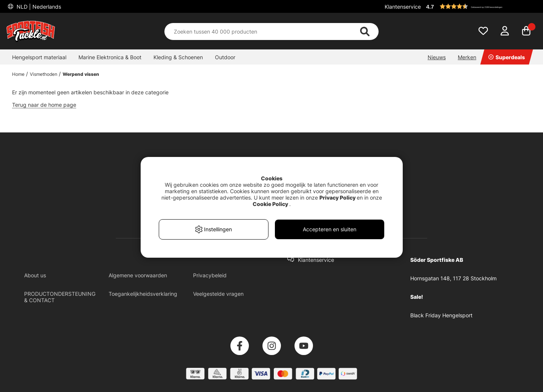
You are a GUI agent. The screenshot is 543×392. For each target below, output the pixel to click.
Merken (467, 57)
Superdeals (507, 57)
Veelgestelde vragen (218, 294)
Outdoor (225, 57)
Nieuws (437, 57)
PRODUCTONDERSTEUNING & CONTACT (60, 297)
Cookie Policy (270, 204)
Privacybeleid (210, 275)
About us (35, 275)
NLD (38, 7)
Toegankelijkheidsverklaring (143, 294)
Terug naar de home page (44, 105)
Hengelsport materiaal (39, 57)
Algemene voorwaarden (138, 275)
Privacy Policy (337, 198)
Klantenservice (403, 7)
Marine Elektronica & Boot (110, 57)
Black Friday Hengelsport (441, 315)
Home (18, 74)
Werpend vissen (81, 74)
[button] (480, 6)
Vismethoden (44, 74)
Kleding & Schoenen (178, 57)
